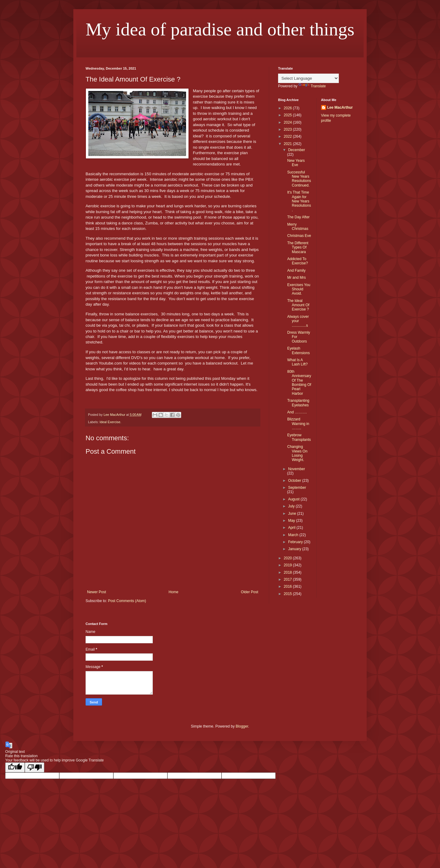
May (292, 521)
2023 (288, 129)
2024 (288, 122)
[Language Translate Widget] (308, 78)
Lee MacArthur (340, 107)
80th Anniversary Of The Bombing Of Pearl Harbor (299, 383)
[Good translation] (15, 767)
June (293, 514)
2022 (288, 136)
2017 (288, 579)
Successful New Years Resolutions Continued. (299, 179)
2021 (288, 144)
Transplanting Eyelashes (298, 403)
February (296, 542)
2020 (288, 558)
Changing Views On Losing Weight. (297, 453)
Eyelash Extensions (299, 350)
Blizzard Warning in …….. (298, 424)
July (292, 506)
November (297, 469)
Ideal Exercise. (110, 422)
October (295, 481)
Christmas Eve (299, 236)
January (295, 549)
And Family (296, 271)
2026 (288, 108)
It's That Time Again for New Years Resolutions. (299, 201)
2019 (288, 565)
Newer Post (97, 592)
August (294, 499)
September (297, 488)
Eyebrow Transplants (299, 437)
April (292, 528)
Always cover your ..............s (298, 321)
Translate (312, 86)
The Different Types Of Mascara (298, 247)
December (297, 150)
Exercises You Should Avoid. (299, 289)
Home (174, 592)
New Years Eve (296, 163)
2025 (288, 115)
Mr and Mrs (297, 278)
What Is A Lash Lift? (297, 362)
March (294, 535)
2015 (288, 594)
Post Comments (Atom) (127, 601)
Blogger (242, 726)
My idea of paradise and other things (220, 29)
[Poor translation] (35, 767)
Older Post (249, 592)
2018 (288, 572)
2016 (288, 587)
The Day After (298, 217)
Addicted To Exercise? (298, 261)
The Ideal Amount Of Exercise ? (298, 305)
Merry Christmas (298, 227)
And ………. (297, 412)
